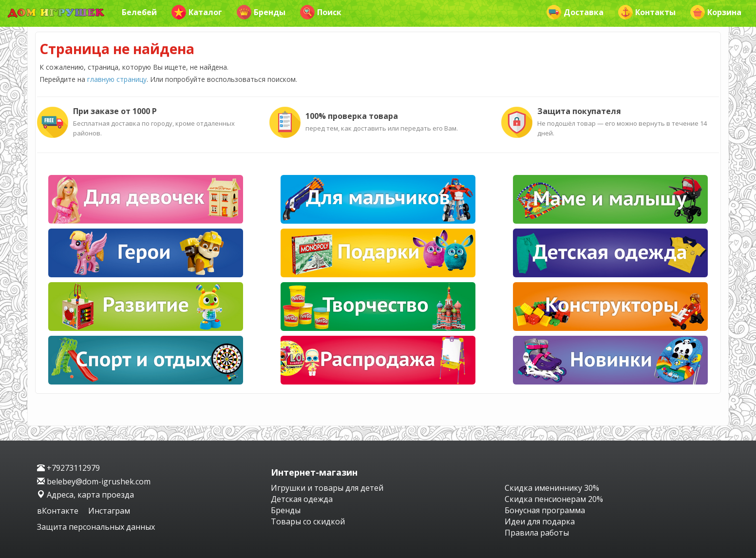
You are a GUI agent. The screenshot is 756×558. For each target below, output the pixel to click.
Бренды (261, 12)
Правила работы (537, 533)
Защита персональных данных (96, 527)
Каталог (197, 12)
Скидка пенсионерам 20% (554, 499)
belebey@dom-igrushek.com (94, 481)
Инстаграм (109, 511)
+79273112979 (68, 468)
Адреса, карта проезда (85, 495)
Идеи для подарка (540, 521)
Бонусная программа (545, 510)
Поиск (321, 12)
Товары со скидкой (308, 521)
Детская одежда (302, 499)
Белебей (139, 12)
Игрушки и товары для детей (327, 488)
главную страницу (117, 79)
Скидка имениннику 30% (552, 488)
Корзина (716, 12)
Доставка (575, 12)
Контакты (647, 12)
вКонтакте (59, 511)
